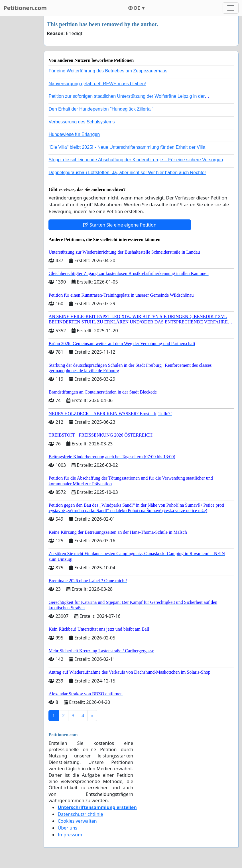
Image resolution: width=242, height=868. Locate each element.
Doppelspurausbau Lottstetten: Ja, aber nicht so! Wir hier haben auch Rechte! (127, 173)
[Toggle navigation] (231, 8)
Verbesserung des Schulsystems (82, 122)
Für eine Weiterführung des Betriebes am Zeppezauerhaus (108, 71)
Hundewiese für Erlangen (74, 134)
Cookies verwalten (77, 821)
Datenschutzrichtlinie (80, 814)
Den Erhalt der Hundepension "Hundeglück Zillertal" (101, 109)
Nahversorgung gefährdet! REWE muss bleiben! (97, 84)
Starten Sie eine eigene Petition (120, 225)
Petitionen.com (25, 8)
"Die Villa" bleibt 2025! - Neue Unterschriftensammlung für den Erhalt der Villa (127, 147)
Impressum (70, 835)
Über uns (67, 828)
